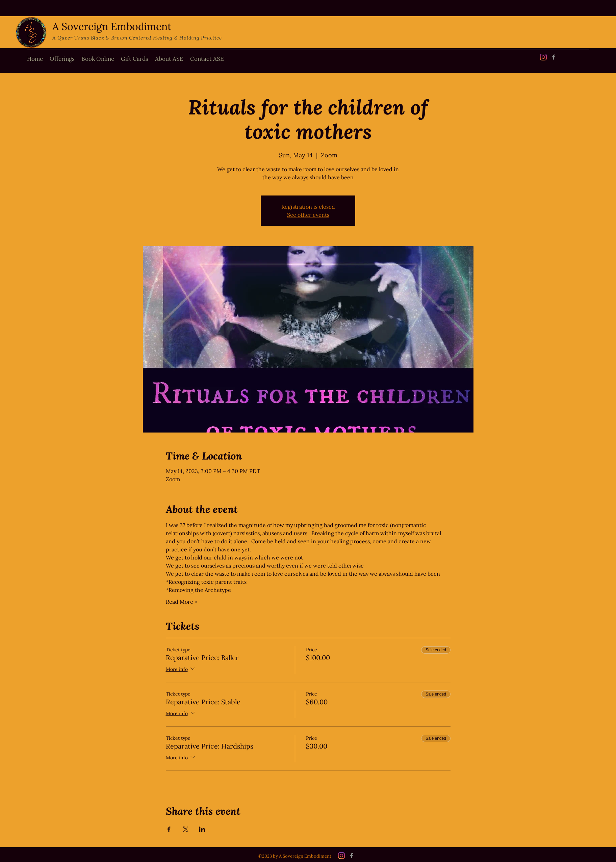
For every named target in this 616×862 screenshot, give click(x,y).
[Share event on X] (186, 829)
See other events (308, 215)
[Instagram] (543, 57)
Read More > (182, 602)
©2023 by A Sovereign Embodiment (295, 856)
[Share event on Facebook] (169, 829)
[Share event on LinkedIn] (202, 829)
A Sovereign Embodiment (112, 26)
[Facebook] (554, 57)
